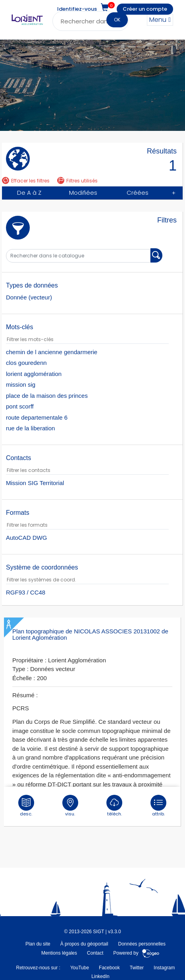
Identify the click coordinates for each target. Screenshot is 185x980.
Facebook (109, 967)
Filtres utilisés (77, 181)
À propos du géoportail (84, 944)
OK (117, 20)
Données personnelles (142, 944)
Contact (95, 953)
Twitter (137, 967)
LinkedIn (100, 976)
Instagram (164, 967)
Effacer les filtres (26, 181)
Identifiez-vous (77, 9)
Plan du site (38, 944)
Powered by (136, 953)
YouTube (80, 967)
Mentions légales (59, 953)
